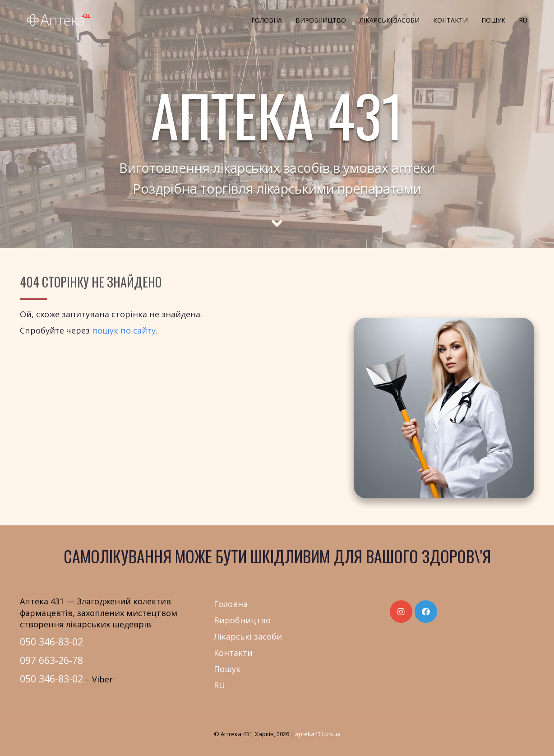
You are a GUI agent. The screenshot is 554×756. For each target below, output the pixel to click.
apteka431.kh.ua (318, 734)
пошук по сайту (124, 330)
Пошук (493, 20)
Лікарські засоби (390, 20)
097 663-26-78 (51, 660)
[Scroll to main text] (277, 215)
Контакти (450, 20)
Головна (267, 20)
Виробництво (321, 20)
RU (523, 20)
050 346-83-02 (51, 642)
